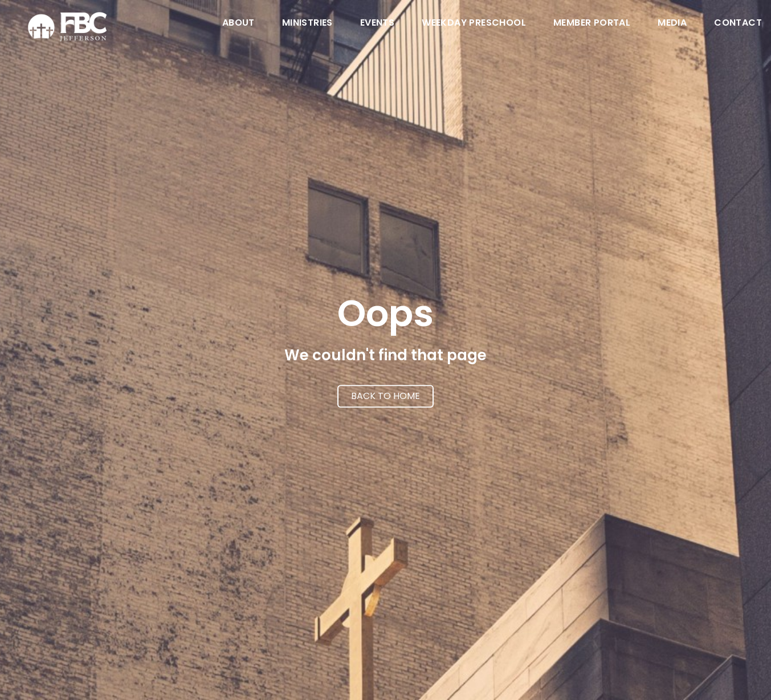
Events (377, 24)
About (238, 24)
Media (672, 24)
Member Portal (592, 24)
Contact (738, 24)
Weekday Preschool (474, 24)
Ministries (307, 24)
